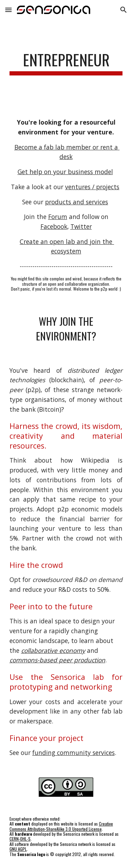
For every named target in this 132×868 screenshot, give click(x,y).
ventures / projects (92, 187)
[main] (66, 63)
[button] (8, 10)
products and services (77, 202)
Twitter (81, 226)
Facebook (54, 226)
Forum (58, 217)
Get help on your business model (65, 172)
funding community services (74, 753)
